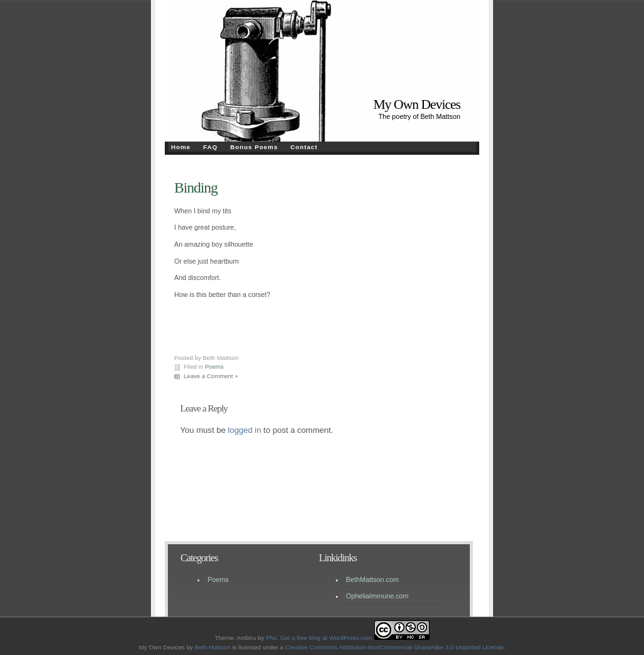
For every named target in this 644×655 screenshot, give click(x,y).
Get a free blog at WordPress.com (326, 638)
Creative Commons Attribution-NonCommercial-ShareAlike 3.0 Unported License (394, 647)
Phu (271, 638)
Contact (304, 147)
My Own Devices (417, 104)
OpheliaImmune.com (377, 596)
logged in (244, 430)
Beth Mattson (212, 647)
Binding (196, 188)
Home (181, 147)
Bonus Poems (254, 147)
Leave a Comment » (211, 376)
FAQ (210, 147)
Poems (214, 367)
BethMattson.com (372, 579)
